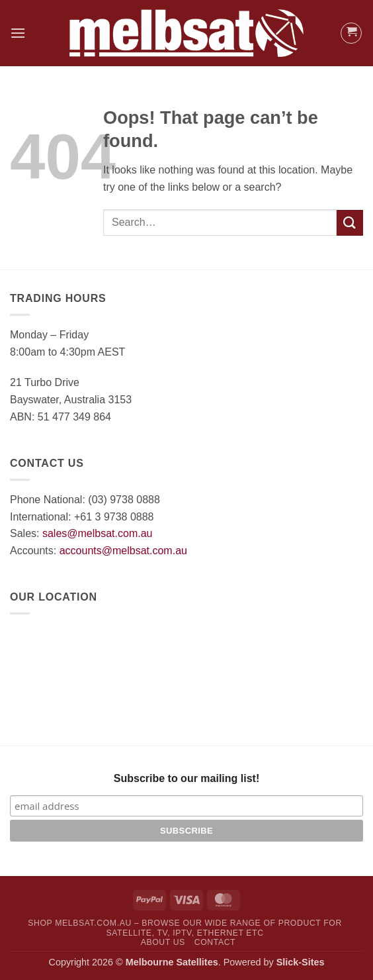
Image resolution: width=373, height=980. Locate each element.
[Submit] (350, 223)
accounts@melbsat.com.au (123, 551)
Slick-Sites (301, 962)
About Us (163, 942)
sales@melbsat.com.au (98, 533)
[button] (18, 33)
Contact (215, 942)
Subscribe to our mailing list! (186, 778)
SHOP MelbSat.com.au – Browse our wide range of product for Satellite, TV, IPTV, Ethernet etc (185, 928)
